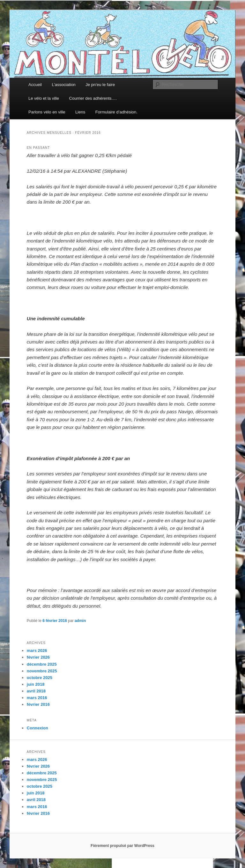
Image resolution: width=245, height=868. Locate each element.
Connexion (37, 728)
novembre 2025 (42, 671)
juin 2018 (36, 684)
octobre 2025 (40, 678)
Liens (80, 112)
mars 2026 (37, 651)
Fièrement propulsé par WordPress (122, 846)
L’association (63, 85)
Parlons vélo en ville (47, 112)
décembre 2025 (42, 664)
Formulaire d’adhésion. (116, 112)
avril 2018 (36, 691)
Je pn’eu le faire (100, 85)
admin (80, 621)
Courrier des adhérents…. (93, 98)
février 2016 (38, 704)
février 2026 (38, 657)
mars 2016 (37, 698)
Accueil (35, 85)
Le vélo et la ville (44, 98)
